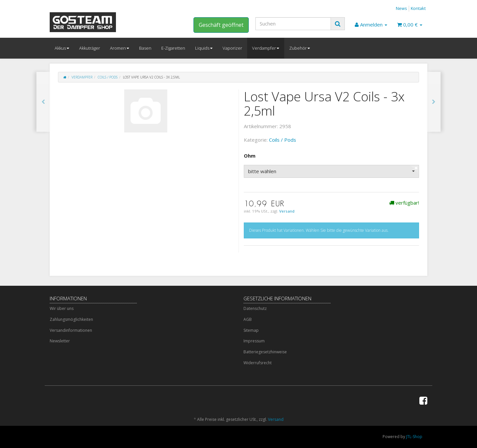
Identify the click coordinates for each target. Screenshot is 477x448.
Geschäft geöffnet (221, 25)
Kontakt (418, 8)
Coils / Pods (108, 77)
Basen (145, 48)
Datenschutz (255, 308)
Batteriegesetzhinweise (265, 352)
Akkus (62, 48)
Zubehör (300, 48)
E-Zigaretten (173, 48)
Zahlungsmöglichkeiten (71, 319)
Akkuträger (90, 48)
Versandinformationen (71, 330)
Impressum (254, 341)
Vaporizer (232, 48)
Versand (287, 211)
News (401, 8)
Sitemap (251, 330)
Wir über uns (62, 308)
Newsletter (60, 341)
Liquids (204, 48)
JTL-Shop (414, 437)
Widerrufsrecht (258, 363)
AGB (248, 319)
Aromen (120, 48)
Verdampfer (266, 48)
